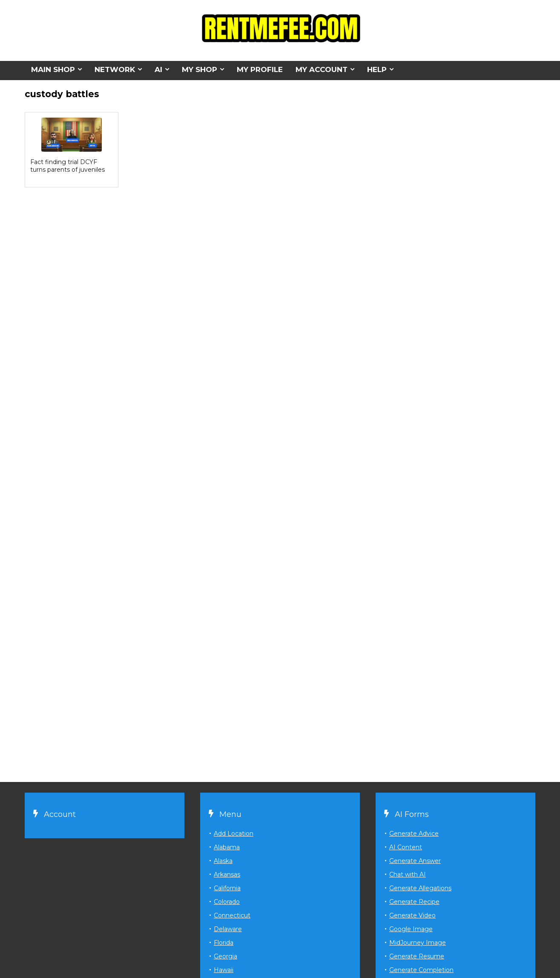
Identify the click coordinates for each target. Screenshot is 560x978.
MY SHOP (200, 69)
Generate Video (412, 915)
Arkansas (227, 874)
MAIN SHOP (53, 69)
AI (158, 69)
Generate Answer (415, 861)
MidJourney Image (418, 943)
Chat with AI (408, 874)
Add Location (234, 834)
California (227, 888)
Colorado (227, 902)
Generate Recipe (414, 902)
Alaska (223, 861)
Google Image (411, 929)
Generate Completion (421, 970)
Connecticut (232, 915)
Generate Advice (414, 834)
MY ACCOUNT (322, 69)
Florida (224, 943)
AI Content (406, 847)
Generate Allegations (420, 888)
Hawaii (224, 970)
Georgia (225, 956)
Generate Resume (417, 956)
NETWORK (115, 69)
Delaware (228, 929)
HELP (377, 69)
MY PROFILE (260, 69)
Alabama (227, 847)
